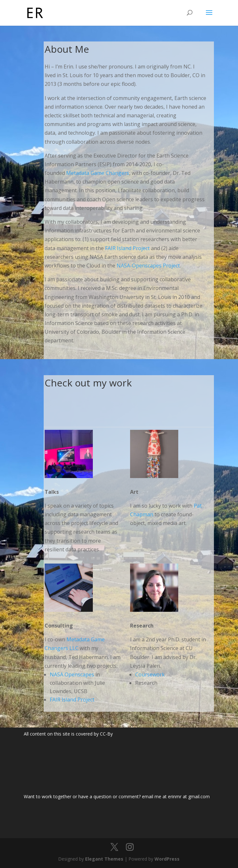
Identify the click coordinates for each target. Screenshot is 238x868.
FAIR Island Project (127, 248)
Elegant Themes (104, 859)
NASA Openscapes (72, 674)
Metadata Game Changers (98, 173)
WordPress (167, 859)
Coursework (150, 674)
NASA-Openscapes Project (148, 266)
